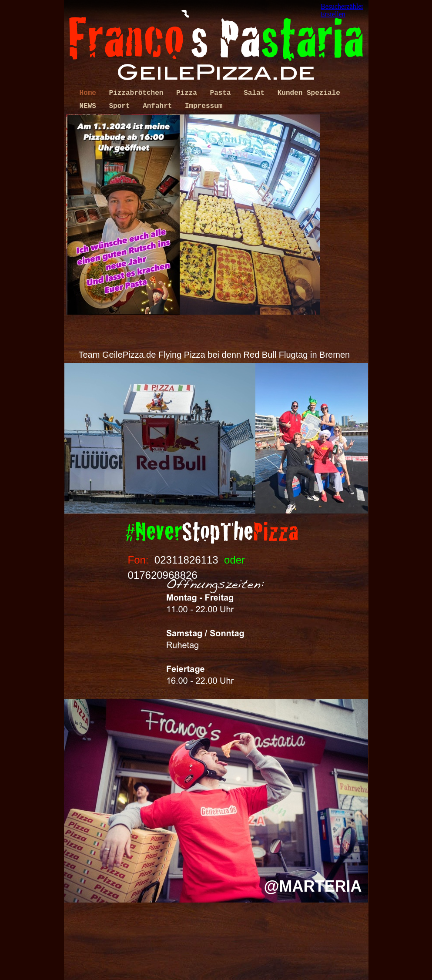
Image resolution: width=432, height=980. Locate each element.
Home (90, 93)
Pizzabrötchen (138, 93)
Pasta (223, 93)
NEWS (90, 106)
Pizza (189, 93)
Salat (256, 93)
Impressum (204, 106)
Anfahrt (159, 106)
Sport (122, 106)
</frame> (342, 10)
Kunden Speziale (309, 93)
